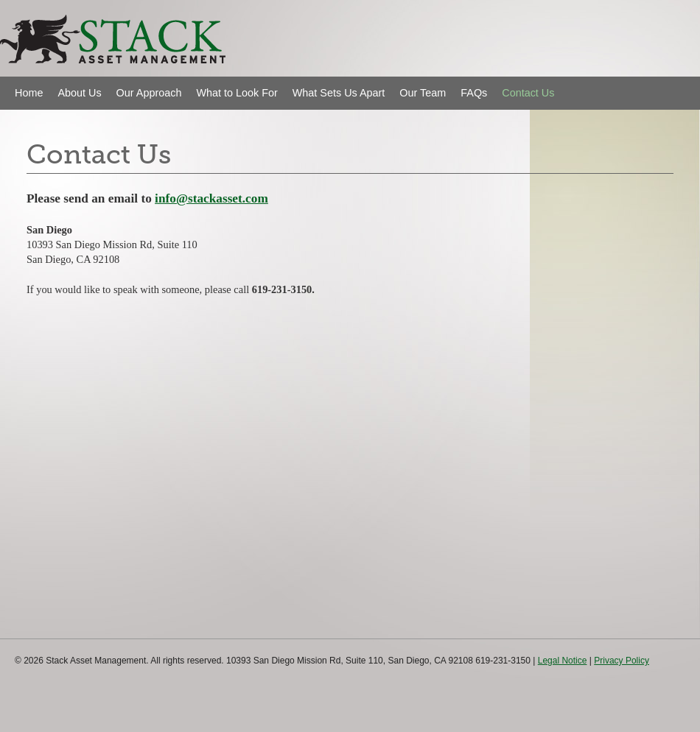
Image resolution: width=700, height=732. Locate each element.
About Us (79, 93)
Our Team (423, 93)
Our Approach (149, 93)
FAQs (474, 93)
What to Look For (237, 93)
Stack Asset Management (77, 62)
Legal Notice (563, 661)
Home (29, 93)
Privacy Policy (622, 661)
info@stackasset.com (211, 198)
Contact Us (528, 93)
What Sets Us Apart (339, 93)
